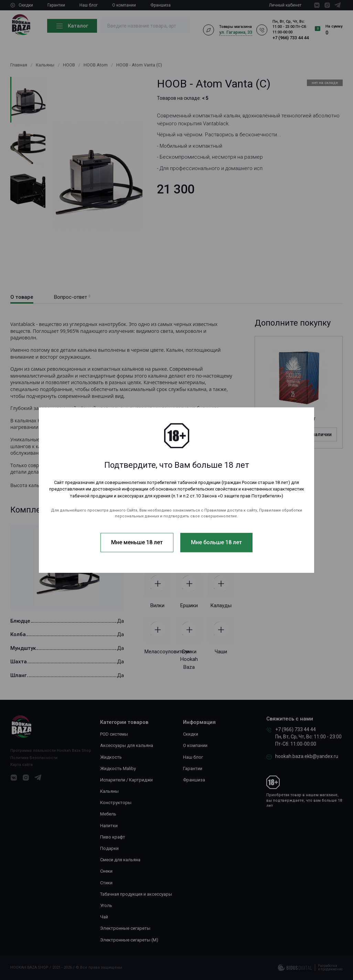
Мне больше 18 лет (216, 542)
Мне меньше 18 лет (137, 542)
